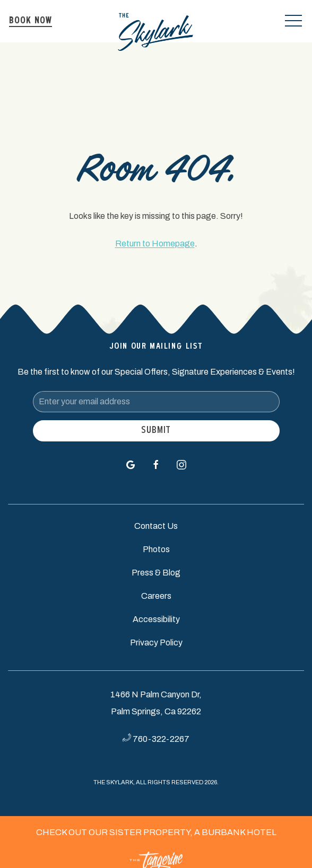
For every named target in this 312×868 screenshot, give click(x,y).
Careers (156, 596)
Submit (156, 431)
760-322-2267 (161, 739)
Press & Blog (156, 573)
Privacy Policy (156, 643)
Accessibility (156, 619)
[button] (293, 21)
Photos (156, 549)
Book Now (31, 21)
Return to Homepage (155, 243)
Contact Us (156, 526)
